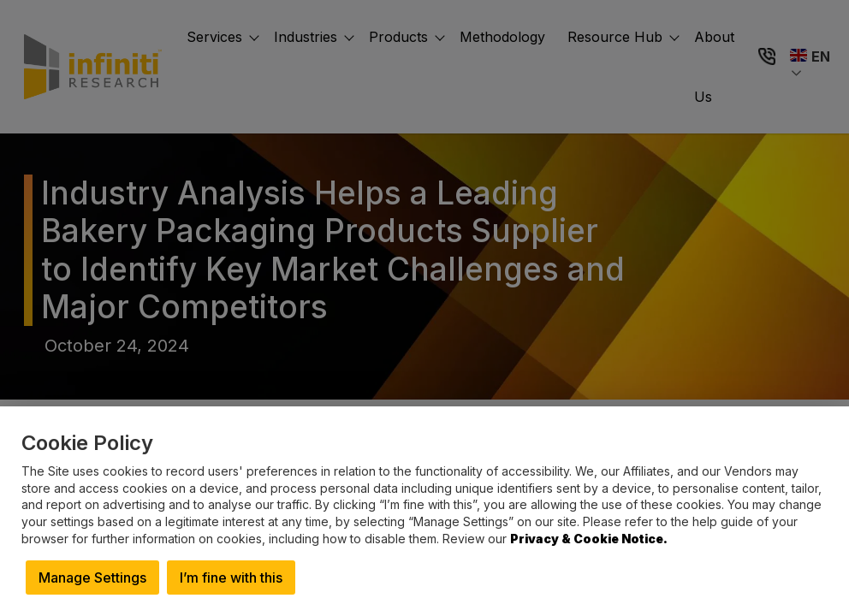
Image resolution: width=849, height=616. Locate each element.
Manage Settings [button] (92, 577)
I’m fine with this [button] (231, 577)
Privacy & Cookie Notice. (589, 539)
